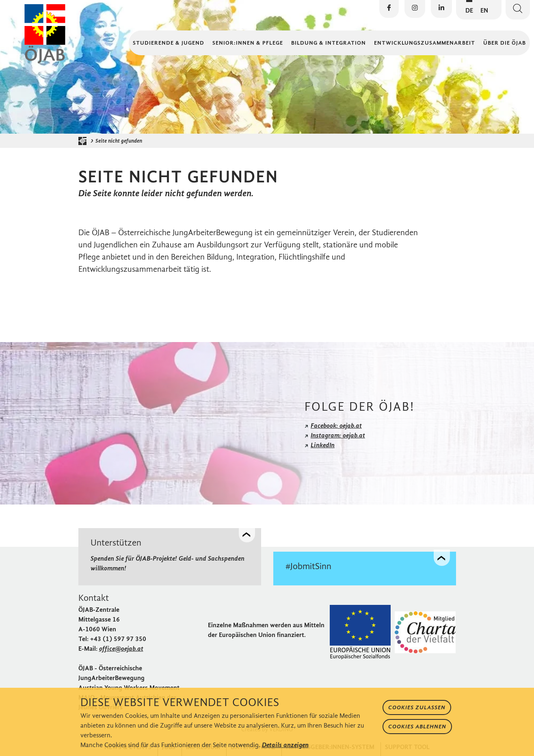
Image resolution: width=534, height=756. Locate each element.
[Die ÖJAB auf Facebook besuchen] (389, 9)
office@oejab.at (121, 649)
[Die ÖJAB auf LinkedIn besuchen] (441, 9)
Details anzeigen (285, 745)
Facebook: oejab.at (336, 426)
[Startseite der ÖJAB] (84, 141)
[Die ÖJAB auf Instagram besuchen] (415, 9)
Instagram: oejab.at (338, 435)
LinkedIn (323, 445)
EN (484, 10)
